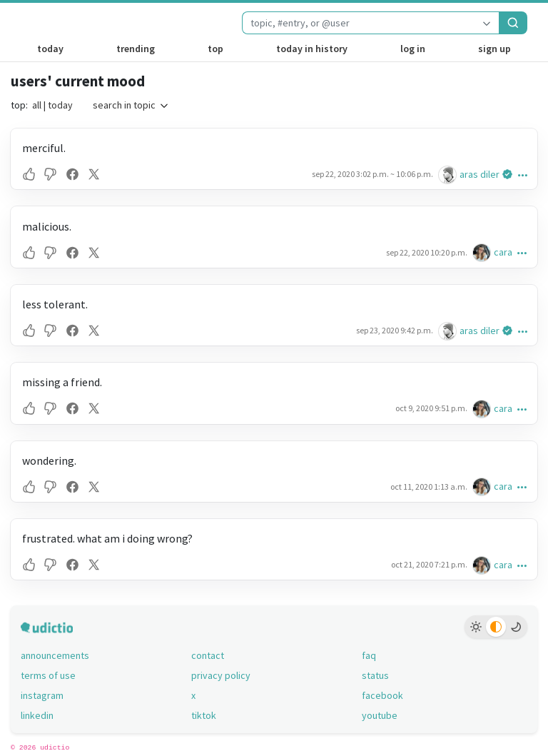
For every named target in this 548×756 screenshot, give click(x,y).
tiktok (204, 715)
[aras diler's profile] (449, 175)
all (37, 105)
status (375, 675)
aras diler (479, 174)
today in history (312, 49)
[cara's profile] (483, 252)
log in (413, 49)
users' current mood (78, 81)
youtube (380, 715)
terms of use (48, 675)
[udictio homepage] (54, 23)
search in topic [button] (131, 105)
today (50, 49)
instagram (42, 695)
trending (136, 49)
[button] (31, 174)
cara (503, 252)
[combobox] (358, 23)
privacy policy (221, 675)
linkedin (37, 715)
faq (369, 655)
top (215, 49)
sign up (494, 49)
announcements (55, 655)
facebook (382, 695)
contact (208, 655)
